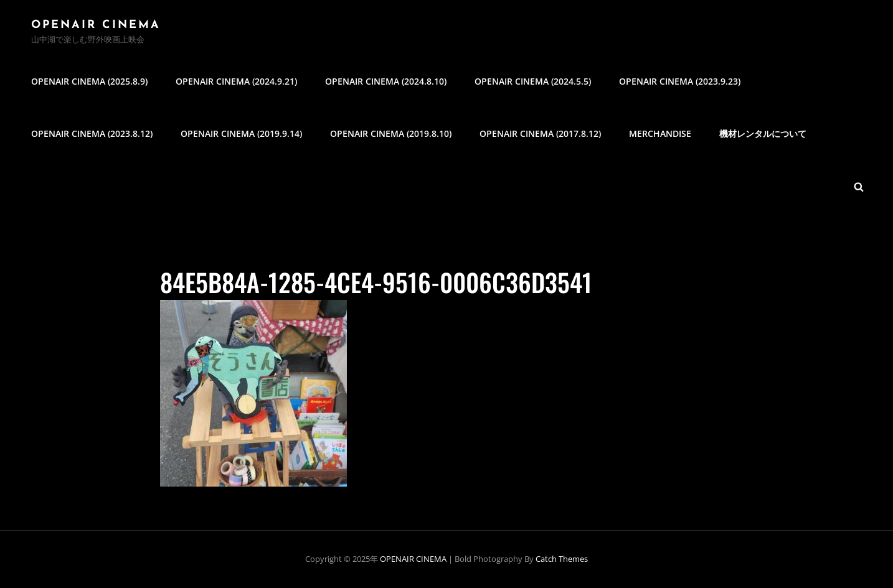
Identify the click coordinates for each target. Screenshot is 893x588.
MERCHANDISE (660, 133)
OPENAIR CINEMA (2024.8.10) (386, 81)
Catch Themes (562, 559)
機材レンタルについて (763, 133)
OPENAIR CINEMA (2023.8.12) (92, 133)
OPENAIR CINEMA (96, 25)
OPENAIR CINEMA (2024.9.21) (236, 81)
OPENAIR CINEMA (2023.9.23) (680, 81)
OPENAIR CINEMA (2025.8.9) (89, 81)
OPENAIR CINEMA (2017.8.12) (540, 133)
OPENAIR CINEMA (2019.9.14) (241, 133)
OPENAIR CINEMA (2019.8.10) (391, 133)
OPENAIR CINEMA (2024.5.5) (533, 81)
